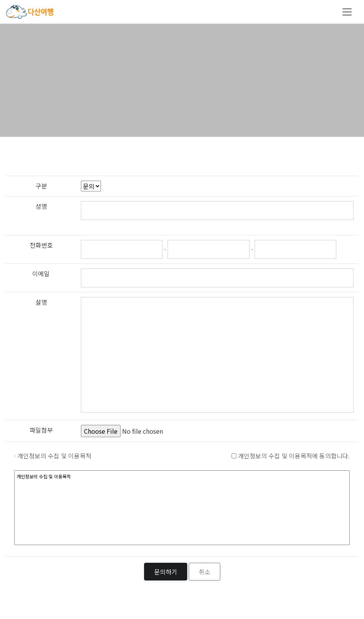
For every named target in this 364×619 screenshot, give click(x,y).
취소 (205, 572)
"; (91, 186)
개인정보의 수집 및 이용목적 (182, 508)
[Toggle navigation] (347, 12)
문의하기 (166, 572)
